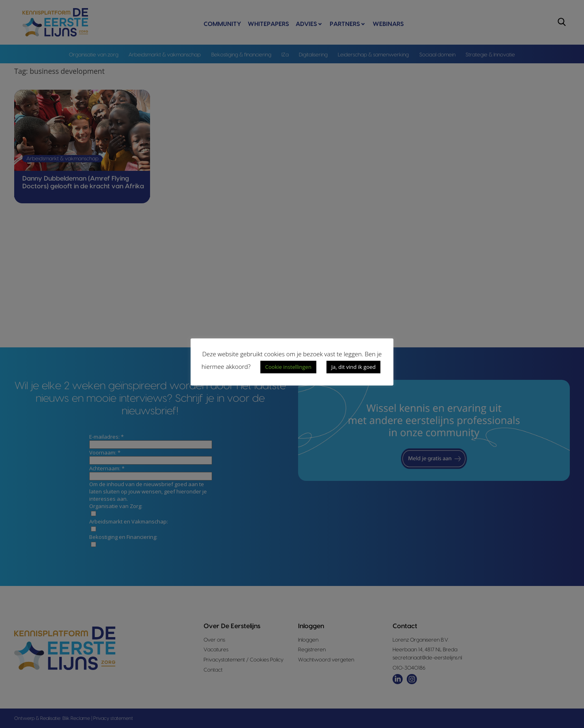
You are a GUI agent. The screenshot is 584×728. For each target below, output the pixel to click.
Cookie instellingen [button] (288, 367)
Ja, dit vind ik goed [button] (353, 367)
